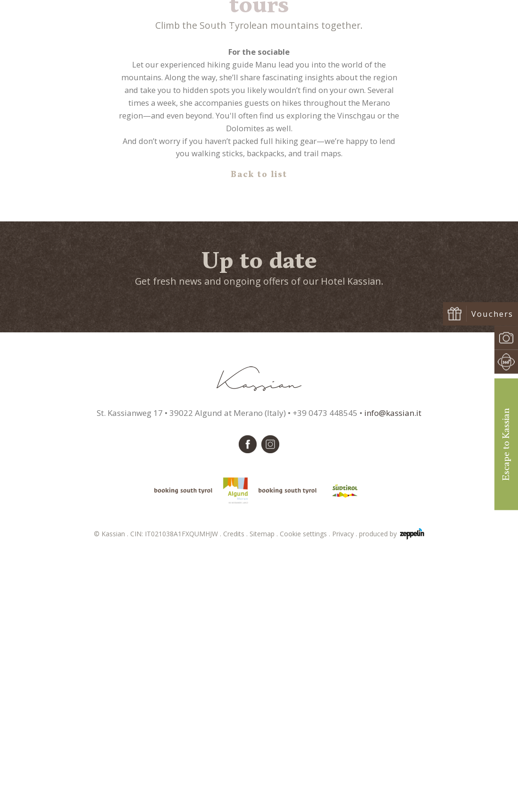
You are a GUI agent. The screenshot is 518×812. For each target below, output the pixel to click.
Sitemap (265, 792)
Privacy (346, 792)
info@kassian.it (393, 671)
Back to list (259, 433)
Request (424, 34)
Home (235, 207)
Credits (236, 792)
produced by (392, 792)
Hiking (259, 207)
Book (470, 34)
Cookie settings (306, 792)
